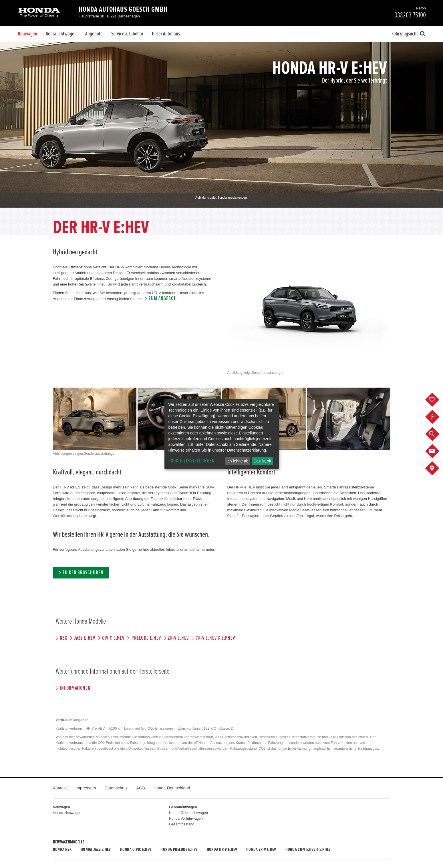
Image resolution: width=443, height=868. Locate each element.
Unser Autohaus (166, 34)
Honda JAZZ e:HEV (96, 849)
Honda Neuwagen (67, 813)
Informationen (75, 688)
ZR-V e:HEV (178, 638)
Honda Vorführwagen (186, 819)
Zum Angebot (162, 299)
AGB (141, 788)
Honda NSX (62, 849)
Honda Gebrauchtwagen (188, 813)
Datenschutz (116, 788)
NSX (63, 638)
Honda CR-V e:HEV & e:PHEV (308, 849)
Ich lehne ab (237, 461)
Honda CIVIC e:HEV (136, 849)
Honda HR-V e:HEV (222, 849)
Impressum (86, 788)
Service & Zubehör (127, 34)
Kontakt (60, 788)
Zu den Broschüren (83, 573)
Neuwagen (27, 34)
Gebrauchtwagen (61, 34)
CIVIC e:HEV (113, 638)
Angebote (94, 34)
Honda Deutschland (172, 788)
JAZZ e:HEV (85, 638)
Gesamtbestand (182, 824)
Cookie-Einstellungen (192, 461)
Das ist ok (262, 461)
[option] (221, 125)
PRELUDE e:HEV (146, 638)
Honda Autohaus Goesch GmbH (123, 9)
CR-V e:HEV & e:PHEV (215, 638)
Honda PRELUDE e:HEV (179, 849)
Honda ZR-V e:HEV (261, 849)
